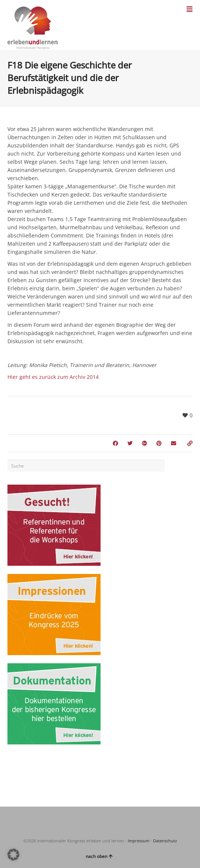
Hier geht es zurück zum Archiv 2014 (53, 377)
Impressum (139, 841)
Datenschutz (165, 841)
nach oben (99, 856)
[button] (13, 855)
